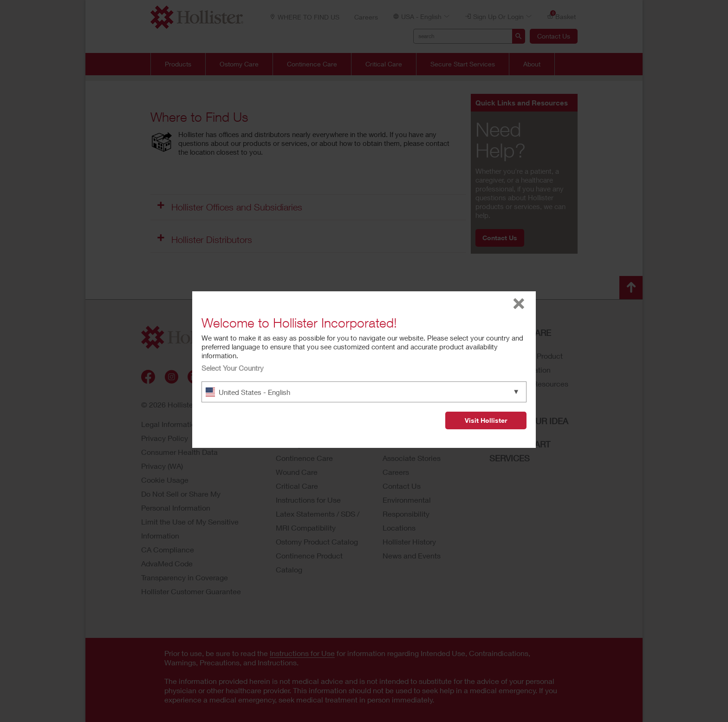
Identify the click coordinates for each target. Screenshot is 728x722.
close (519, 304)
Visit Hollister (486, 420)
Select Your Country (233, 368)
